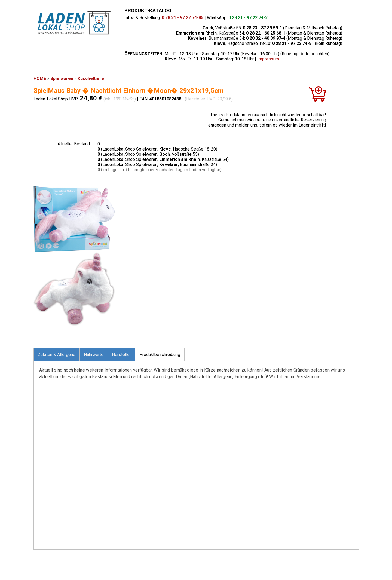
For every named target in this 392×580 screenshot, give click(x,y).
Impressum (268, 59)
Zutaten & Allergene (57, 355)
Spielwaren (62, 79)
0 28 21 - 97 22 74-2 (248, 18)
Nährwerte (94, 355)
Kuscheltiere (91, 79)
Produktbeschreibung (160, 355)
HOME (40, 79)
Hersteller (121, 355)
